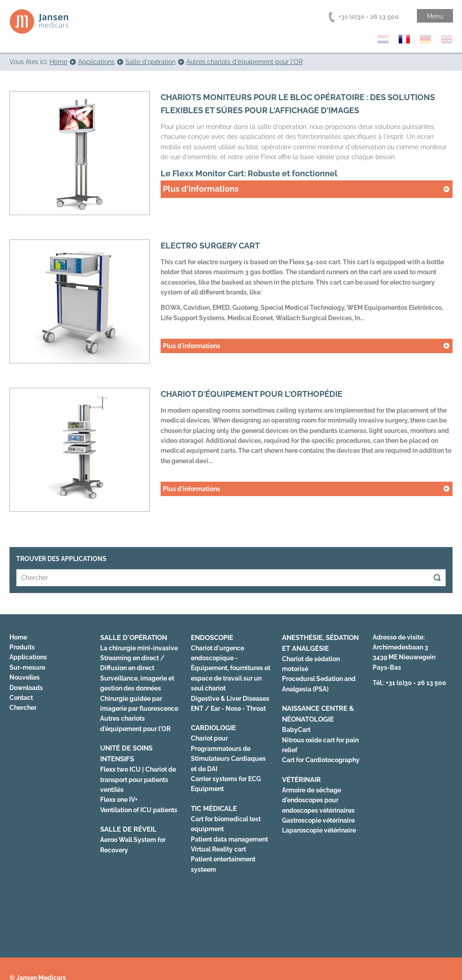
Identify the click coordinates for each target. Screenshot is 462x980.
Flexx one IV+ (119, 800)
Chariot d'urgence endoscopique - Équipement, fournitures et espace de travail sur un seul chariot (231, 668)
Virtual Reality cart (218, 849)
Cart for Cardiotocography (321, 760)
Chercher (23, 708)
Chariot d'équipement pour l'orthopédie (252, 394)
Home (18, 637)
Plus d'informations (201, 189)
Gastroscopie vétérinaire (318, 820)
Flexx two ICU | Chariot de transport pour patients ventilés (138, 780)
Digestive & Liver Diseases (230, 699)
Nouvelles (25, 677)
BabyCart (296, 730)
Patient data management (229, 839)
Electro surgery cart (210, 246)
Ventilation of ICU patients (139, 810)
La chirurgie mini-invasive (139, 648)
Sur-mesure (27, 667)
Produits (22, 647)
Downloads (26, 688)
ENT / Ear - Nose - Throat (228, 709)
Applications (28, 657)
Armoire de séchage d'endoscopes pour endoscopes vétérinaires (318, 800)
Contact (21, 698)
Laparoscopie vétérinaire (319, 830)
